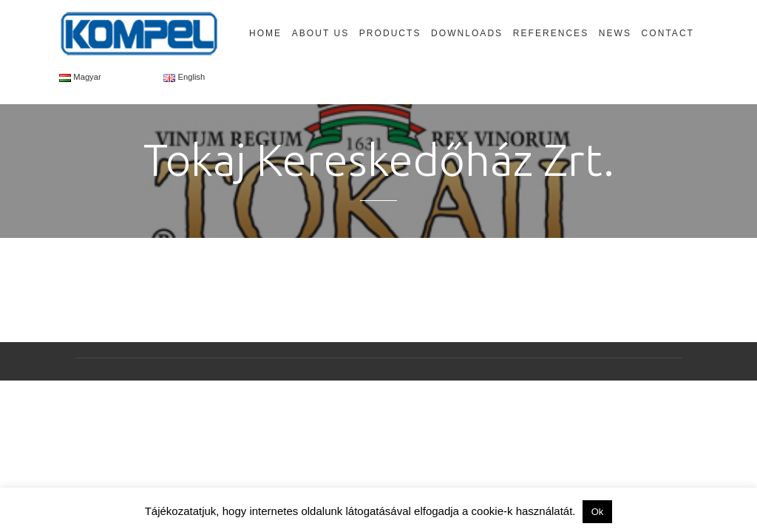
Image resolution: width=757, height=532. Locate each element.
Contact (668, 33)
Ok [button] (598, 512)
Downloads (467, 33)
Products (390, 33)
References (551, 33)
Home (265, 33)
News (615, 33)
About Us (320, 33)
